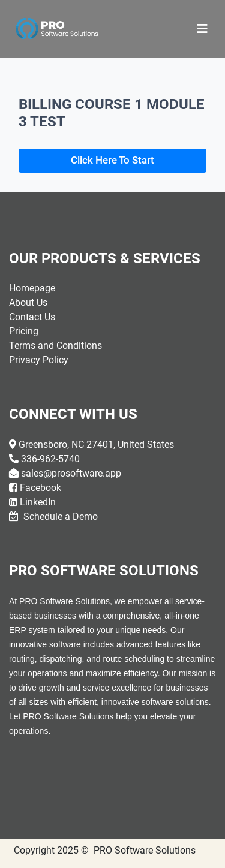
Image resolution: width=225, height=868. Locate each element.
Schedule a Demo (59, 516)
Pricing (24, 331)
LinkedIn (38, 502)
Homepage (32, 288)
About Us (28, 302)
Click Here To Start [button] (112, 160)
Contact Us (32, 317)
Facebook (40, 488)
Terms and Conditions (55, 346)
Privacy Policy (39, 360)
